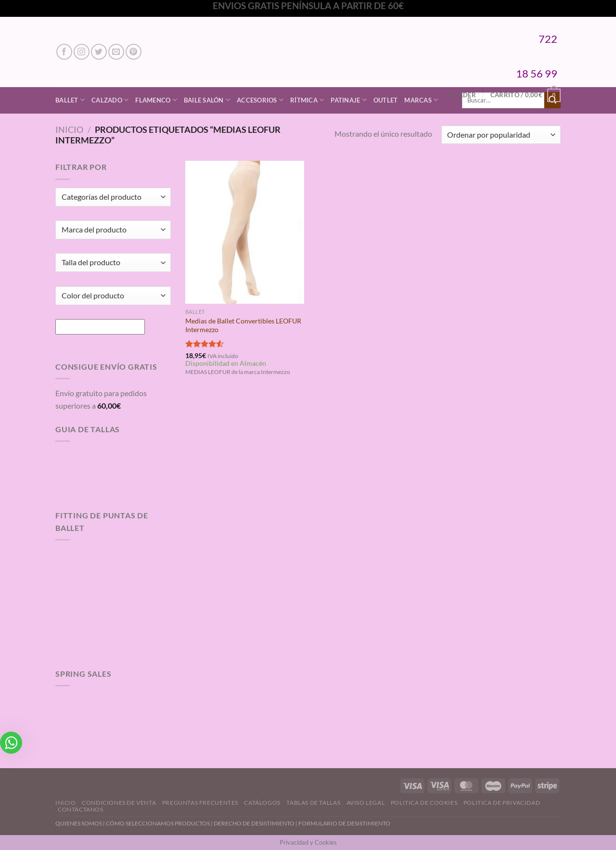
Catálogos (262, 803)
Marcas (421, 100)
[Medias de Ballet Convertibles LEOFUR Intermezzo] (245, 232)
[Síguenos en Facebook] (64, 52)
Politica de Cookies (424, 803)
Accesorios (260, 100)
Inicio (69, 129)
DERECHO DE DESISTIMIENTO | (256, 823)
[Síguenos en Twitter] (99, 52)
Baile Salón (207, 100)
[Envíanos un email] (116, 52)
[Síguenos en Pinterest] (134, 52)
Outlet (386, 100)
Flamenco (156, 100)
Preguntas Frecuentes (200, 803)
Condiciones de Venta (119, 803)
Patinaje (349, 100)
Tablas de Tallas (313, 803)
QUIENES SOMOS (79, 823)
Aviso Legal (366, 803)
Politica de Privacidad (502, 803)
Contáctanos (81, 809)
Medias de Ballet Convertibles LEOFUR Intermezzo (243, 325)
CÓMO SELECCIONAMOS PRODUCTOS (158, 823)
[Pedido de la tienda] (501, 135)
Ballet (70, 100)
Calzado (110, 100)
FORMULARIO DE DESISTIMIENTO (344, 823)
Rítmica (307, 100)
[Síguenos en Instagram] (82, 52)
